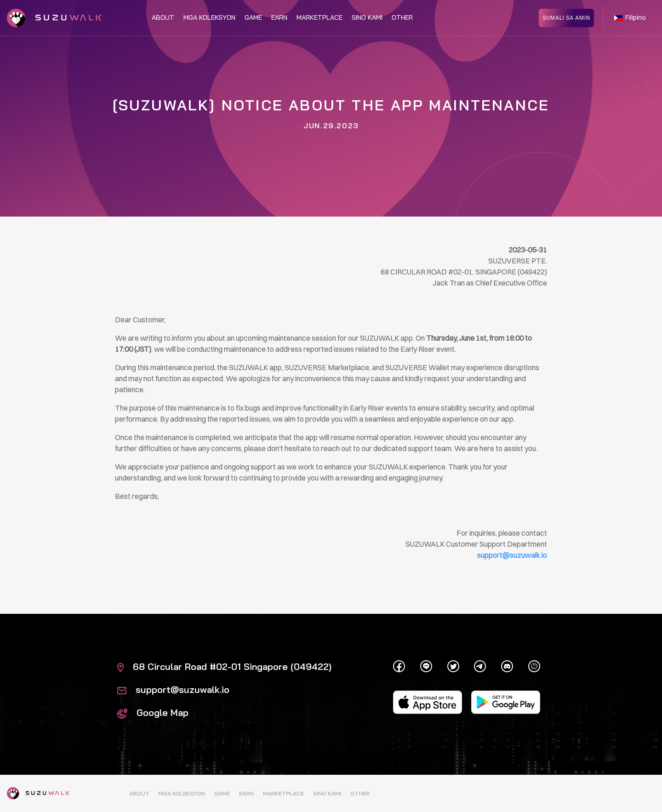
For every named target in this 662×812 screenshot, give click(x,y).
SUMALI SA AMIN (566, 17)
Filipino (630, 17)
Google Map (153, 712)
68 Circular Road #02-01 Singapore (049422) (224, 666)
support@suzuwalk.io (173, 689)
